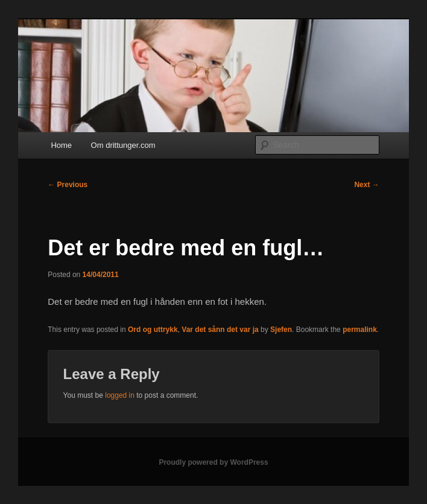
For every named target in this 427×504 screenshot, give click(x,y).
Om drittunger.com (123, 145)
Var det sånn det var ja (220, 330)
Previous (68, 185)
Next (366, 185)
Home (61, 145)
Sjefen (281, 330)
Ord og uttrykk (153, 330)
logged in (120, 395)
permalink (360, 330)
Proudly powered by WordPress (213, 462)
